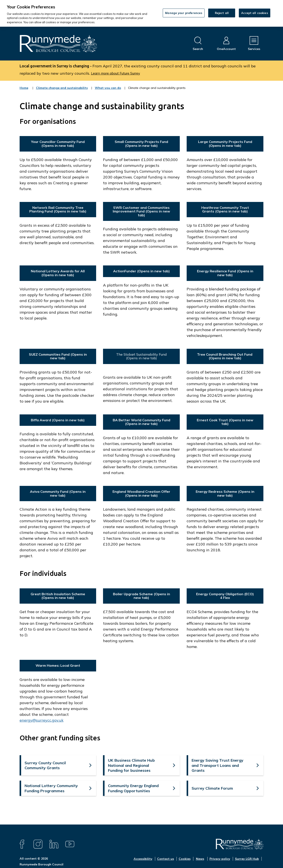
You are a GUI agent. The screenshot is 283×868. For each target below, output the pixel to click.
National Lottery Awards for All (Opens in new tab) (58, 273)
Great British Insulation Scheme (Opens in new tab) (58, 596)
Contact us (166, 859)
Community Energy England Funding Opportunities (133, 788)
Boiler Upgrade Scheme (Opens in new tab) (141, 596)
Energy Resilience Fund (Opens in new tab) (225, 273)
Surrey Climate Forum (212, 788)
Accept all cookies (254, 13)
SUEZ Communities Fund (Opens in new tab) (58, 356)
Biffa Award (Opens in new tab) (58, 420)
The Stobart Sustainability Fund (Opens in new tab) (141, 356)
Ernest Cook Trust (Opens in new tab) (225, 422)
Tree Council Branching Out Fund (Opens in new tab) (225, 356)
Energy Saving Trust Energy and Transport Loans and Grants (217, 765)
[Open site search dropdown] (198, 44)
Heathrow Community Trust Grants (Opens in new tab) (225, 209)
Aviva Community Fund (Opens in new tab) (58, 493)
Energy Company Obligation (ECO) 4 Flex (225, 596)
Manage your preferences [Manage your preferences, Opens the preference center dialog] (184, 13)
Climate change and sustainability (62, 91)
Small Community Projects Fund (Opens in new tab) (141, 144)
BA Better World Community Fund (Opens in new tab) (141, 422)
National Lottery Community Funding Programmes (51, 788)
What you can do (108, 91)
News (200, 859)
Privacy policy (220, 859)
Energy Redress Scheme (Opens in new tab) (225, 493)
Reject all (222, 13)
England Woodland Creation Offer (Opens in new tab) (141, 493)
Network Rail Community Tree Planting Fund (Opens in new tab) (58, 209)
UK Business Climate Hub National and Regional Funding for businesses (131, 765)
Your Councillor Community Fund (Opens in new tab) (58, 144)
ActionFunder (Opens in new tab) (141, 271)
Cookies (185, 859)
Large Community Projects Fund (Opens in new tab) (225, 144)
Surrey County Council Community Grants (45, 765)
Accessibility (143, 859)
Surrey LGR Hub (247, 859)
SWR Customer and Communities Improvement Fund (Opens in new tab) (141, 211)
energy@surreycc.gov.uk (42, 720)
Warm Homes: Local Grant (58, 665)
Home (24, 88)
